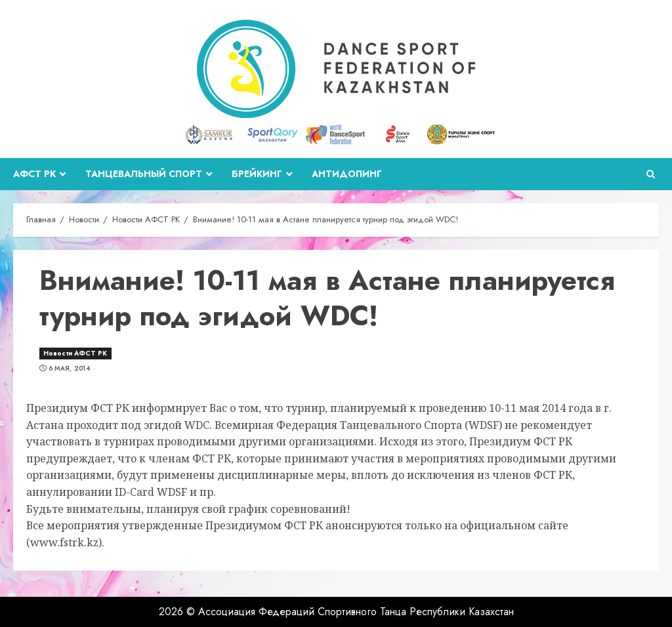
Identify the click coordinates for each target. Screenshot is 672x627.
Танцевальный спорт (144, 174)
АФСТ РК (34, 174)
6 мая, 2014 (69, 369)
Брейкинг (257, 174)
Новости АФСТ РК (75, 353)
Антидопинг (347, 174)
